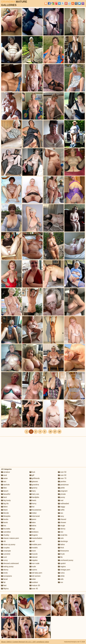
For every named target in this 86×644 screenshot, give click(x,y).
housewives (35, 510)
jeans (33, 519)
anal (4, 475)
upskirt (62, 563)
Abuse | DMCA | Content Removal (13, 642)
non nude (34, 563)
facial (4, 579)
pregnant (63, 491)
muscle (34, 554)
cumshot (6, 554)
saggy (62, 507)
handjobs (34, 497)
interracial (35, 516)
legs (32, 529)
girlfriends (35, 478)
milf (32, 541)
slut (61, 532)
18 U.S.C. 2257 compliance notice (37, 642)
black (4, 510)
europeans (6, 576)
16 (50, 432)
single (61, 526)
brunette (6, 529)
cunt (4, 557)
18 (59, 432)
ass (4, 481)
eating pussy (7, 567)
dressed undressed (10, 563)
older (33, 579)
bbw (4, 488)
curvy (4, 560)
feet (4, 585)
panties (62, 481)
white (61, 576)
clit (3, 541)
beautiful (6, 494)
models (34, 548)
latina (33, 526)
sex (61, 513)
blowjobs (6, 516)
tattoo (61, 544)
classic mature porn (10, 538)
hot (32, 507)
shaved (62, 519)
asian (4, 478)
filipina (5, 589)
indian (33, 513)
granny (33, 488)
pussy (61, 497)
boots (4, 522)
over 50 (62, 472)
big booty (6, 500)
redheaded (63, 504)
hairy (33, 491)
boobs (5, 519)
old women (35, 576)
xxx (60, 582)
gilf (32, 475)
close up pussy (8, 544)
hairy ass (34, 494)
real (61, 500)
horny (33, 504)
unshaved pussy (66, 560)
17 (55, 432)
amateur (6, 472)
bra (4, 526)
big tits (5, 504)
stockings (63, 541)
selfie (61, 510)
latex (33, 522)
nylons (33, 570)
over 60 (62, 475)
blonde (5, 513)
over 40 (34, 589)
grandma (34, 485)
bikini (4, 507)
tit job (61, 554)
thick (61, 548)
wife (61, 579)
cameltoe (6, 532)
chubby (5, 535)
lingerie (34, 535)
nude (33, 567)
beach (5, 491)
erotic (4, 573)
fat (3, 582)
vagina (62, 567)
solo (61, 538)
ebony (5, 570)
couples (5, 548)
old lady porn (36, 573)
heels (33, 500)
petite (61, 488)
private (62, 494)
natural (33, 557)
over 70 (62, 478)
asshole (5, 485)
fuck (32, 472)
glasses (34, 481)
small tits (63, 535)
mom (33, 551)
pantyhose (63, 485)
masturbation (36, 538)
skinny (62, 529)
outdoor (34, 582)
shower (62, 522)
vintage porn (64, 570)
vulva (61, 573)
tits (60, 557)
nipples (34, 560)
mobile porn (35, 544)
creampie (6, 551)
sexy (61, 516)
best (4, 497)
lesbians (34, 532)
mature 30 (35, 585)
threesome (63, 551)
